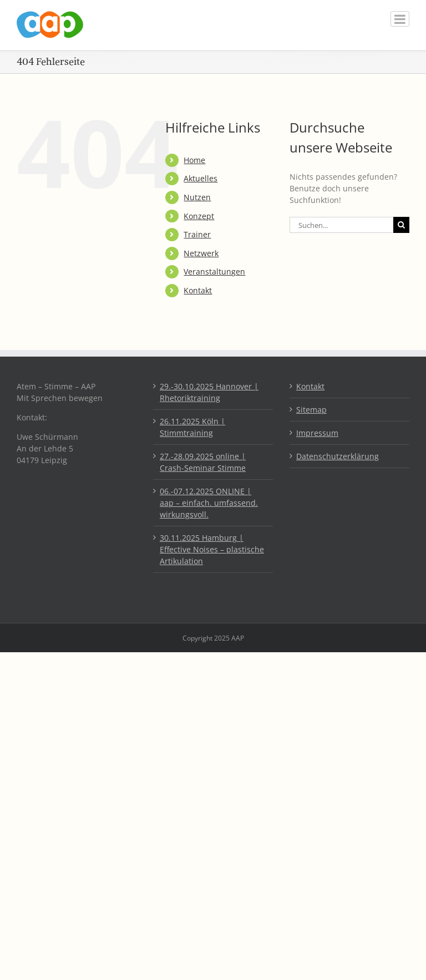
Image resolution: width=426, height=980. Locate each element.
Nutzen (197, 197)
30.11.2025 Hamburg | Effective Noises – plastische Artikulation (212, 549)
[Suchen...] (341, 225)
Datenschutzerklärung (338, 456)
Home (194, 160)
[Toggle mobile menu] (400, 19)
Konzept (199, 216)
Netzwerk (201, 253)
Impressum (317, 433)
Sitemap (311, 410)
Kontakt (198, 290)
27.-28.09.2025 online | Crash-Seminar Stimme (203, 462)
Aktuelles (201, 178)
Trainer (197, 234)
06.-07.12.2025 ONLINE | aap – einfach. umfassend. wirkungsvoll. (209, 503)
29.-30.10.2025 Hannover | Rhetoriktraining (209, 392)
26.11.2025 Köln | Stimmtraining (192, 427)
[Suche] (401, 225)
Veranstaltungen (214, 271)
